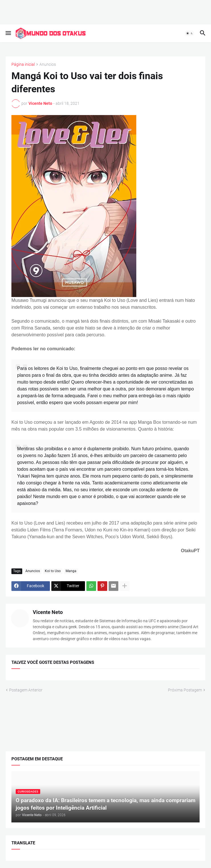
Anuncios (48, 64)
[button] (8, 33)
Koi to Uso (53, 571)
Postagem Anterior (26, 690)
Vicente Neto (48, 612)
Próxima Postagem (185, 690)
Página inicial (23, 64)
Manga (71, 571)
